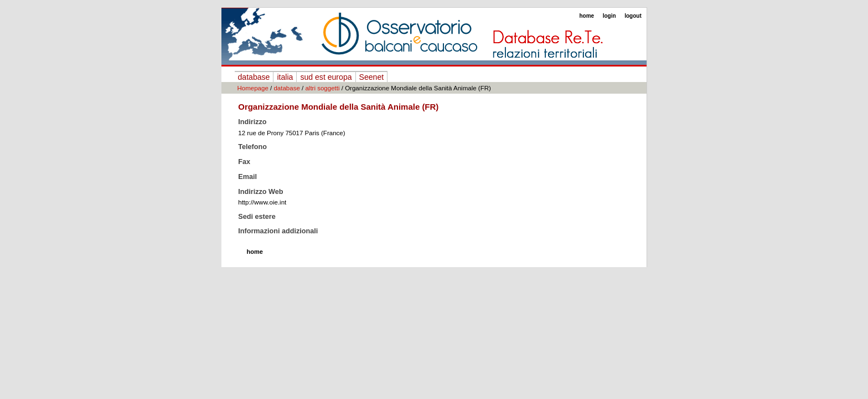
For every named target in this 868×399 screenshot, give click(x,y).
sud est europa (326, 77)
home (587, 16)
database (254, 77)
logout (633, 16)
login (609, 16)
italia (285, 77)
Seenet (372, 77)
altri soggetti (322, 88)
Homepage (253, 88)
